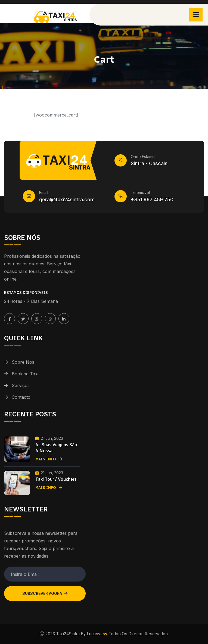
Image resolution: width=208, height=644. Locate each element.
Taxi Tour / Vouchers (56, 479)
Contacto (21, 397)
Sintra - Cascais (149, 163)
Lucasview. (97, 634)
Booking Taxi (25, 374)
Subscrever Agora (45, 593)
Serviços (21, 385)
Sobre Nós (23, 362)
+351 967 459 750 (152, 200)
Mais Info (49, 459)
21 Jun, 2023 (49, 438)
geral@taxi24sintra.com (67, 200)
